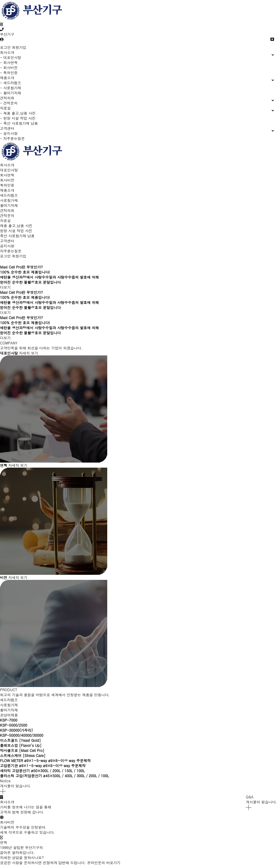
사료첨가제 (9, 200)
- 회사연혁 (9, 62)
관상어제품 (9, 715)
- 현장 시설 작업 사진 (18, 118)
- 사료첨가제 (11, 88)
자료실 (5, 220)
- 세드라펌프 (11, 83)
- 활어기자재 (11, 93)
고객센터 (7, 241)
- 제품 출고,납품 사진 (18, 113)
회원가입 (19, 47)
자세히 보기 (29, 353)
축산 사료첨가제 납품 (17, 236)
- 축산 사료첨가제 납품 (19, 123)
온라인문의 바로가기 (104, 862)
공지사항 (7, 246)
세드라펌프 (9, 195)
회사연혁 (7, 175)
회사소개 (7, 165)
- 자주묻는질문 (12, 138)
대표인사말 (9, 170)
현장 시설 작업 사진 (16, 231)
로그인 (5, 47)
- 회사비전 (9, 67)
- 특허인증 (9, 72)
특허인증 (7, 185)
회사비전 (7, 180)
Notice (5, 781)
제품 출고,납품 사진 (16, 225)
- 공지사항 (9, 133)
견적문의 (7, 215)
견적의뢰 (7, 210)
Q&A (250, 797)
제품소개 (7, 190)
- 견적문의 (9, 103)
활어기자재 (9, 205)
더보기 (7, 287)
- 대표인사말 (11, 57)
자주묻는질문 (11, 251)
